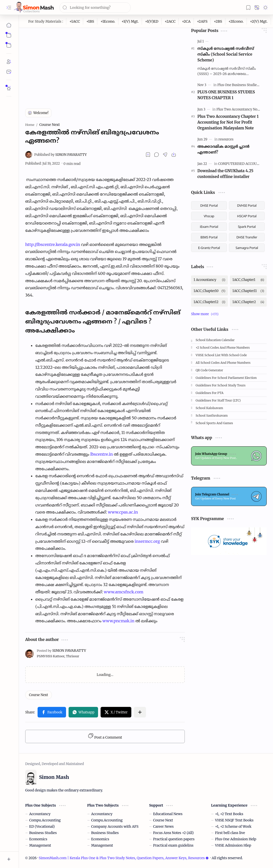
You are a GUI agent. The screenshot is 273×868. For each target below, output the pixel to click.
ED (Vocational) (42, 827)
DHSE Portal (209, 205)
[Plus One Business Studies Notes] (243, 85)
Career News (163, 827)
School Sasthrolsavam (212, 415)
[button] (9, 8)
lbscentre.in (102, 454)
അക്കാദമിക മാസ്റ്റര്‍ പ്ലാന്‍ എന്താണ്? (223, 149)
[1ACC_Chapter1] (248, 280)
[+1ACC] (75, 21)
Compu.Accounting (45, 820)
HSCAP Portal (247, 216)
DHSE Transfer (247, 237)
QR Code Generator (209, 370)
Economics (38, 839)
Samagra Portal (247, 248)
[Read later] (148, 155)
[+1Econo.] (108, 21)
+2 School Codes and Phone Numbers (223, 348)
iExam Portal (209, 227)
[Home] (9, 25)
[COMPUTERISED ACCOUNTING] (244, 164)
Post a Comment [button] (105, 736)
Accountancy (40, 814)
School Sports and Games (214, 423)
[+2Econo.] (236, 21)
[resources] (226, 139)
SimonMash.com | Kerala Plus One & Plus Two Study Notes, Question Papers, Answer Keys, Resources (124, 858)
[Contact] (9, 72)
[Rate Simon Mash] (9, 88)
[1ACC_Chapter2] (248, 302)
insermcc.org (147, 541)
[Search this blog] (95, 8)
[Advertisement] (105, 63)
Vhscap (209, 216)
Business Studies (43, 833)
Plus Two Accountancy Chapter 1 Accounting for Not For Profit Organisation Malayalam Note (228, 122)
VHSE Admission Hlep (233, 845)
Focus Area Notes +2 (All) (173, 833)
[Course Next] (39, 695)
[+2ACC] (170, 21)
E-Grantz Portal (209, 248)
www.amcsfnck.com (124, 592)
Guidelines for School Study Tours (221, 385)
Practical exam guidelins (173, 845)
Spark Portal (247, 227)
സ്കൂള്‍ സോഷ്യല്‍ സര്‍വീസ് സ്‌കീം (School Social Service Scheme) (226, 54)
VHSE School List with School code (221, 355)
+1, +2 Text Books (229, 814)
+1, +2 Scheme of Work (233, 827)
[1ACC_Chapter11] (248, 291)
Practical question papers (174, 839)
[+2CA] (186, 21)
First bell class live (230, 833)
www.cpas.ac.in (123, 512)
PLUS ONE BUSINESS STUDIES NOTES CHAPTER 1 (226, 95)
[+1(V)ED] (152, 21)
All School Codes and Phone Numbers (223, 363)
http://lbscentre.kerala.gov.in (53, 244)
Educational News (168, 814)
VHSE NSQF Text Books (234, 820)
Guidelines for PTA (210, 393)
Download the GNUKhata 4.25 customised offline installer (225, 174)
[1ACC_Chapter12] (209, 302)
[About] (9, 62)
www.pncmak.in (118, 621)
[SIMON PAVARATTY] (60, 155)
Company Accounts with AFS (115, 827)
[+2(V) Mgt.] (259, 21)
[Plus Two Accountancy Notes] (239, 109)
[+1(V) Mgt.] (130, 21)
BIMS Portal (209, 237)
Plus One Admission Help (236, 839)
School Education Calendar (215, 340)
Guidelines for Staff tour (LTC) (218, 400)
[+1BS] (90, 21)
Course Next (163, 820)
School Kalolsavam (209, 408)
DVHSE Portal (247, 205)
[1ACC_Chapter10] (209, 291)
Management (40, 845)
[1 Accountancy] (209, 280)
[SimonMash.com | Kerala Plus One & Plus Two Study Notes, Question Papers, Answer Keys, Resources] (34, 7)
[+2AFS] (202, 21)
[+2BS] (218, 21)
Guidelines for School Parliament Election (226, 378)
